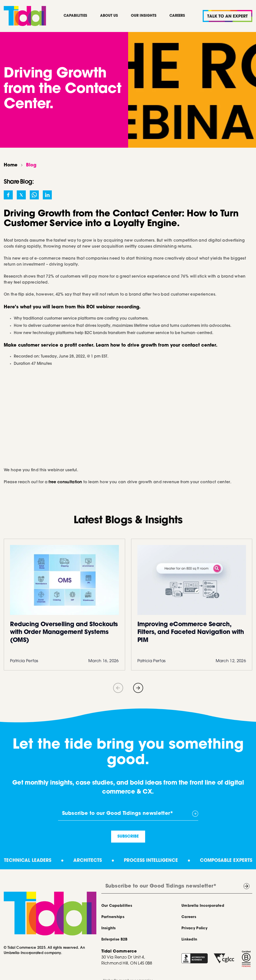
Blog (31, 165)
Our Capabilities (117, 906)
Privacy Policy (194, 929)
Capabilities (75, 16)
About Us (109, 16)
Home (11, 165)
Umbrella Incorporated (203, 906)
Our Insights (144, 16)
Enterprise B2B (114, 940)
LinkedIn (189, 940)
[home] (25, 16)
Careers (177, 16)
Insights (109, 929)
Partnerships (113, 917)
